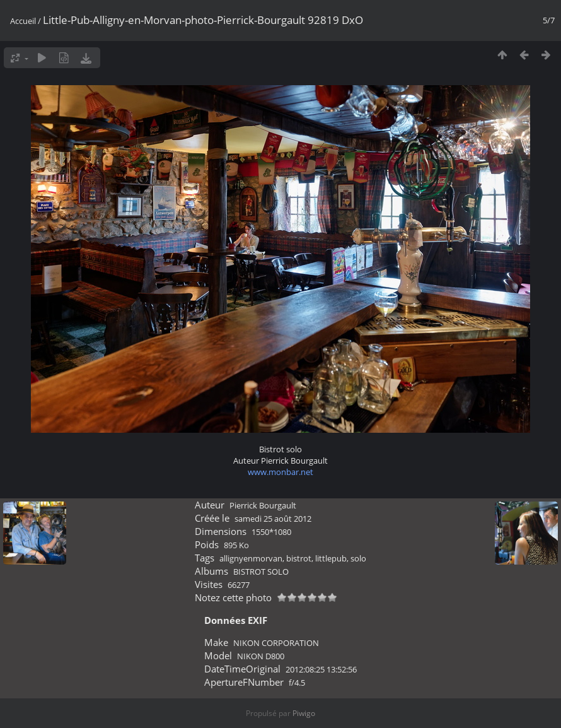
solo (358, 558)
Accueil (23, 21)
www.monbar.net (280, 472)
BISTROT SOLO (261, 572)
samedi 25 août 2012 (273, 519)
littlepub (331, 558)
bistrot (299, 558)
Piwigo (304, 713)
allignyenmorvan (251, 558)
